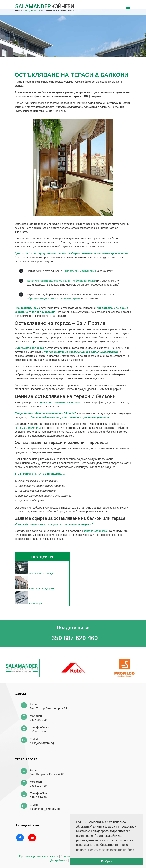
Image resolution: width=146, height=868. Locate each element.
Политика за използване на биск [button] (111, 850)
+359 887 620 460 (73, 638)
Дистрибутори (59, 860)
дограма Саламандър (28, 428)
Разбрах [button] (107, 861)
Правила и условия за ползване (39, 856)
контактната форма (96, 531)
